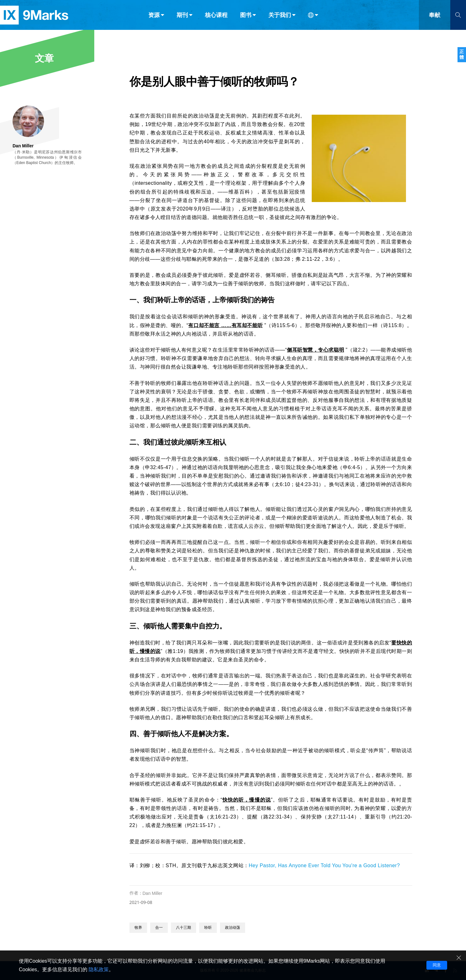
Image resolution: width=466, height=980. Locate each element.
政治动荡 (233, 928)
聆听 (208, 928)
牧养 (138, 928)
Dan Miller (153, 893)
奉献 (435, 18)
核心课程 (216, 18)
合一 (159, 928)
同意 (437, 965)
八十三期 (184, 928)
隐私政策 (99, 969)
